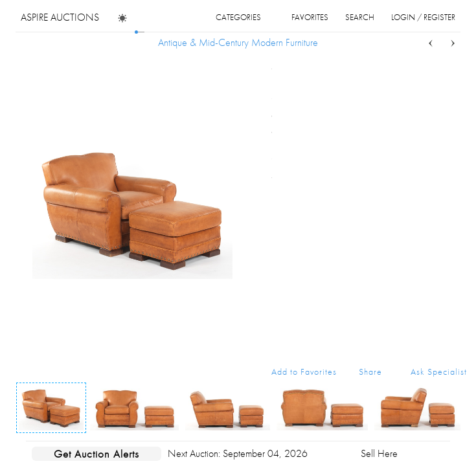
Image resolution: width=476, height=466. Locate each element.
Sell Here (379, 453)
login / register (423, 17)
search (360, 17)
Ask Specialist (439, 372)
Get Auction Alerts (96, 454)
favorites (310, 17)
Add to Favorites (304, 372)
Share (370, 372)
